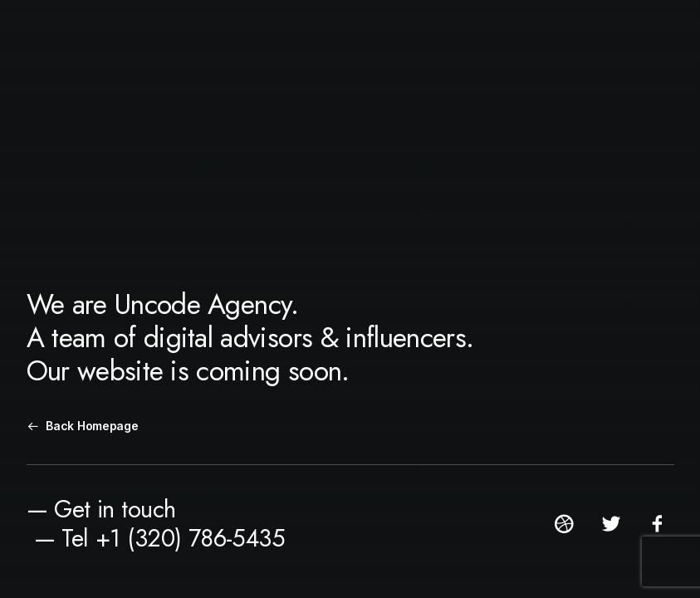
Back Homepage (83, 426)
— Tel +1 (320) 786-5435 (160, 538)
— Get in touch (101, 509)
